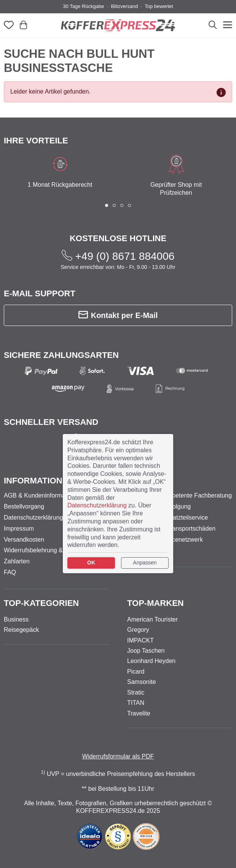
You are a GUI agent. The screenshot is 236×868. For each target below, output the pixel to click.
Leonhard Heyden (151, 661)
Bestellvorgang (24, 506)
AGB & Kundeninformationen (43, 495)
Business (16, 619)
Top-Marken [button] (155, 603)
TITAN (136, 703)
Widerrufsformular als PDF (118, 756)
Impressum (19, 529)
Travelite (139, 713)
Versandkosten (24, 540)
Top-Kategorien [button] (41, 603)
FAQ (10, 572)
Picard (136, 672)
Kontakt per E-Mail (118, 315)
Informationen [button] (39, 481)
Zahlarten (17, 561)
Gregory (138, 630)
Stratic (136, 692)
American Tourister (152, 619)
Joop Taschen (146, 651)
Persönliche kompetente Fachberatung (179, 495)
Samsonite (142, 682)
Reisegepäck (22, 630)
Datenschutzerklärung (33, 517)
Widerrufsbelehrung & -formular (46, 550)
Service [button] (145, 481)
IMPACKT (140, 640)
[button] (107, 205)
